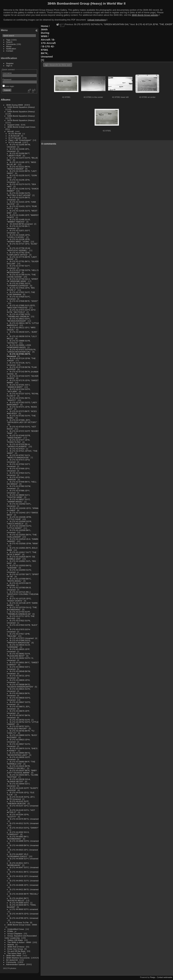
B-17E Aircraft (15, 133)
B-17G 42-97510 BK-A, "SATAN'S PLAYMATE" (19, 445)
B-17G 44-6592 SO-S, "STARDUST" (18, 833)
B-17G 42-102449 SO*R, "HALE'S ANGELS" (19, 522)
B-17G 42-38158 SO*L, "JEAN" (24, 332)
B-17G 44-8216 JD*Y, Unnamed (24, 876)
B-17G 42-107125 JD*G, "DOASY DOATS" (19, 600)
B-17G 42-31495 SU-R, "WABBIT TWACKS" (19, 221)
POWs (10, 931)
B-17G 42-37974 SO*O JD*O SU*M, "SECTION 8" (21, 311)
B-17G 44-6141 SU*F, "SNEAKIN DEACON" (18, 802)
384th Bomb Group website (145, 15)
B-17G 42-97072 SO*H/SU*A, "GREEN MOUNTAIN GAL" (21, 351)
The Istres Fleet (14, 953)
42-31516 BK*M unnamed (21, 224)
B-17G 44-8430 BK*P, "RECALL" (24, 894)
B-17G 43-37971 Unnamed (22, 638)
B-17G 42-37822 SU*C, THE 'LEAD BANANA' (21, 293)
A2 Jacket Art (12, 960)
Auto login (8, 86)
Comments (11, 44)
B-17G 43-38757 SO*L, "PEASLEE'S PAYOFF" (19, 727)
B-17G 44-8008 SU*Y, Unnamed (24, 859)
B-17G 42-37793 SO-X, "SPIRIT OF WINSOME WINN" (22, 280)
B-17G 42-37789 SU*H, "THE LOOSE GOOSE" (21, 276)
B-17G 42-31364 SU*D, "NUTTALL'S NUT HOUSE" (19, 194)
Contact (10, 51)
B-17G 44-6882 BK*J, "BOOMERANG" (18, 838)
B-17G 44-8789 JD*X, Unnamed (24, 918)
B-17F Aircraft (15, 138)
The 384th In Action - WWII (19, 942)
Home (45, 26)
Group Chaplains (15, 933)
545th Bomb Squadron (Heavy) (21, 111)
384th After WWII (14, 956)
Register (10, 63)
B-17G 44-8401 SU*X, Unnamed (24, 881)
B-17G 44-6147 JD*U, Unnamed (24, 806)
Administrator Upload (16, 964)
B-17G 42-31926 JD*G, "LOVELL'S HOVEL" (19, 236)
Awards (11, 944)
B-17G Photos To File (19, 922)
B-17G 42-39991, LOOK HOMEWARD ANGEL (19, 346)
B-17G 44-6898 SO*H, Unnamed (24, 841)
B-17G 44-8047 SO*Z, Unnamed (24, 867)
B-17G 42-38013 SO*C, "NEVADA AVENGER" (19, 320)
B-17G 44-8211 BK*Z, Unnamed (24, 872)
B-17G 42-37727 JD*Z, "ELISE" (24, 244)
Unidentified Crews (16, 929)
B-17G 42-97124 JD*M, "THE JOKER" (154, 24)
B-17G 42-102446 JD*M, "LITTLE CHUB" (19, 518)
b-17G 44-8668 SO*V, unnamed (24, 909)
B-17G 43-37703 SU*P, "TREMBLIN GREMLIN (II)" (19, 613)
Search (9, 42)
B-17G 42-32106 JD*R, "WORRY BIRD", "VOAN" (19, 240)
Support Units (13, 125)
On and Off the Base (16, 951)
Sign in (9, 66)
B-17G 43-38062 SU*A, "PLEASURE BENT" (19, 655)
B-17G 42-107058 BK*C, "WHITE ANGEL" (19, 580)
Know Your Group (15, 949)
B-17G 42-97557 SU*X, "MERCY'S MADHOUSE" (19, 456)
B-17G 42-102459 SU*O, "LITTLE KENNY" (19, 527)
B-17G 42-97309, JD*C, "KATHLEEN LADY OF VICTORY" (22, 421)
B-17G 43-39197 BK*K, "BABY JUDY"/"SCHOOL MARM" (22, 771)
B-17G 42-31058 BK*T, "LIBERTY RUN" (18, 154)
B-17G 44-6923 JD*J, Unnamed (24, 850)
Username (7, 73)
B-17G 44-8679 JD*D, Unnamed (24, 914)
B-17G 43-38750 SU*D (20, 720)
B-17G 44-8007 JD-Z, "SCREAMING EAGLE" (18, 855)
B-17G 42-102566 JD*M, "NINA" (24, 543)
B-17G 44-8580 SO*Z (19, 903)
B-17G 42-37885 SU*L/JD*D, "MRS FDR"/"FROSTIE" (21, 306)
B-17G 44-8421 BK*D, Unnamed (24, 889)
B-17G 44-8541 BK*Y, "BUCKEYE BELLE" (18, 899)
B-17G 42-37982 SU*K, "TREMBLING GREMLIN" (19, 315)
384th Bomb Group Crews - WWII (22, 925)
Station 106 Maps (15, 940)
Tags (8, 40)
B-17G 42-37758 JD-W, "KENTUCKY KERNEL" (19, 249)
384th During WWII (15, 105)
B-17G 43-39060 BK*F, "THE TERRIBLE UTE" (21, 763)
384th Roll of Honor (16, 947)
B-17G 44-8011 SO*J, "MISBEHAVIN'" (18, 864)
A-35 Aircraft (14, 136)
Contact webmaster (165, 977)
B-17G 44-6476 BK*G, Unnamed (24, 819)
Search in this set (60, 65)
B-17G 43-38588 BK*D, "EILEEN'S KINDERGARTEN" (20, 686)
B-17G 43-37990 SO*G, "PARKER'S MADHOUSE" (19, 641)
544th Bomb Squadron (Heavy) (21, 107)
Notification (11, 49)
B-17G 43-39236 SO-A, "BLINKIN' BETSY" (19, 780)
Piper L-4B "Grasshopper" (20, 140)
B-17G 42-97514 (17, 449)
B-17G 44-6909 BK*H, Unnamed (24, 845)
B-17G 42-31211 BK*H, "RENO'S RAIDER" (19, 168)
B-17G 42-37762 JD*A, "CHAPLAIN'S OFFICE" (18, 254)
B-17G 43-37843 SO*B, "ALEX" (24, 625)
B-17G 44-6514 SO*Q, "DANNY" (24, 828)
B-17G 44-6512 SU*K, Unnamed (24, 823)
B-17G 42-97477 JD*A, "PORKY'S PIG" (18, 441)
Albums (6, 100)
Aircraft (11, 131)
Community (11, 962)
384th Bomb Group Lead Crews (21, 127)
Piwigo (153, 977)
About (9, 46)
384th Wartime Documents (18, 958)
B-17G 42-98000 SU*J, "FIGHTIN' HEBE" (18, 496)
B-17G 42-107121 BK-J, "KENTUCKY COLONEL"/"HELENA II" (23, 594)
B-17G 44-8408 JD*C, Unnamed (24, 885)
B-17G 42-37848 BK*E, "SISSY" (24, 301)
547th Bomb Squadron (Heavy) (21, 120)
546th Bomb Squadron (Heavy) (21, 116)
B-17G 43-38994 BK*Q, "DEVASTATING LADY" (19, 754)
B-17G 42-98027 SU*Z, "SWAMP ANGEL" (19, 500)
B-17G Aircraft (15, 142)
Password (7, 79)
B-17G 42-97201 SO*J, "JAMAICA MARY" (19, 386)
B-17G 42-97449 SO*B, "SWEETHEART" (19, 437)
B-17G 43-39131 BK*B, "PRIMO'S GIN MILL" (19, 767)
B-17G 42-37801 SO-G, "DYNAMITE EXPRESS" (19, 284)
